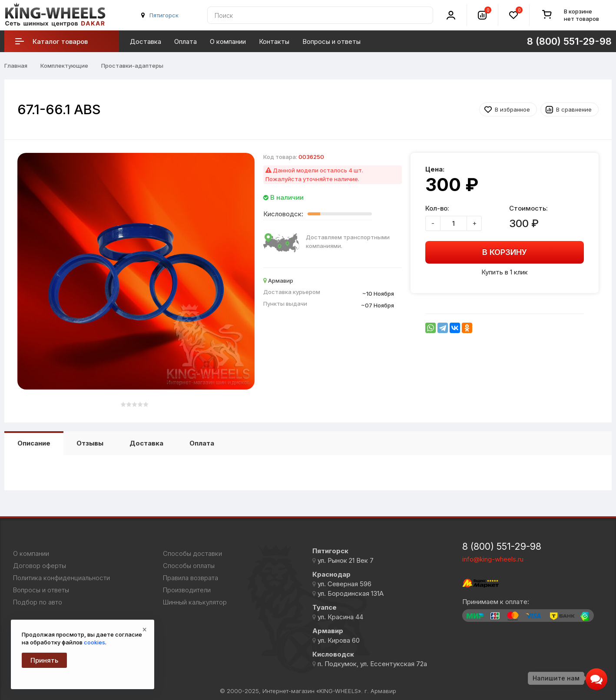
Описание (34, 443)
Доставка (146, 41)
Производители (187, 590)
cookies (94, 642)
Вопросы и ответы (331, 41)
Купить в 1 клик (505, 272)
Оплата (185, 41)
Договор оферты (40, 566)
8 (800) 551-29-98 (569, 41)
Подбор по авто (38, 602)
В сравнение (574, 109)
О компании (228, 41)
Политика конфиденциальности (61, 578)
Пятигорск (164, 15)
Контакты (274, 41)
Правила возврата (190, 578)
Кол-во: (437, 208)
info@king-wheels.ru (493, 559)
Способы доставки (192, 554)
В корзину (505, 252)
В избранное (512, 109)
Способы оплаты (189, 566)
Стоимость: (528, 208)
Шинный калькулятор (195, 602)
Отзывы (90, 443)
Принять (44, 660)
